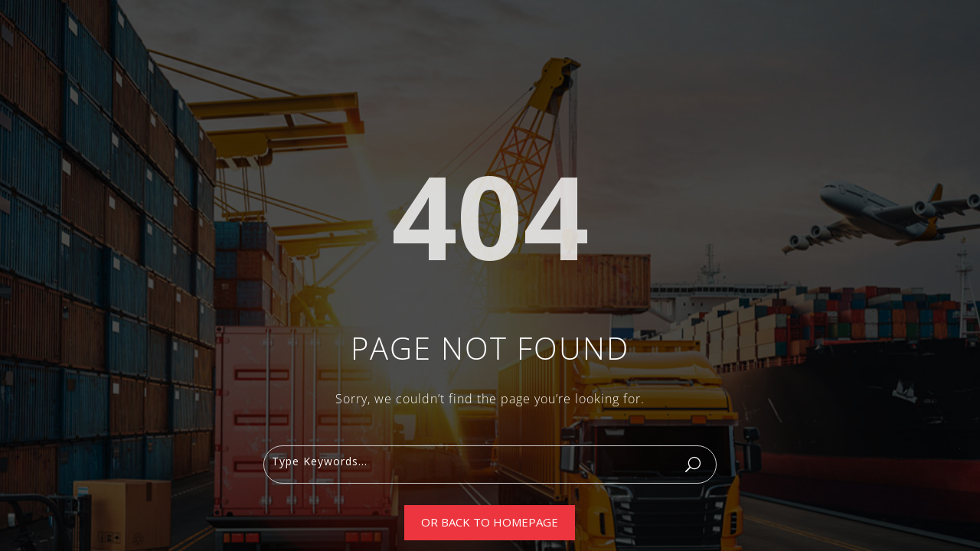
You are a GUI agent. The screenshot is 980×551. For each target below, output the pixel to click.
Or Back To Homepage (490, 522)
